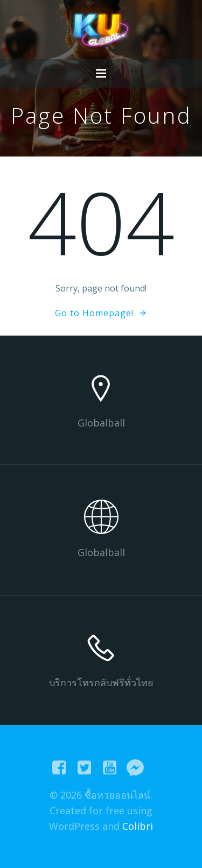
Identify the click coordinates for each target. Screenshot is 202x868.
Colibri (138, 826)
